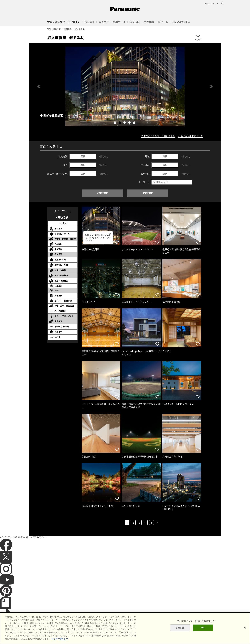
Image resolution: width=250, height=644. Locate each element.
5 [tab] (135, 123)
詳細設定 (180, 628)
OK (203, 628)
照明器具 (68, 29)
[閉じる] (245, 628)
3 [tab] (125, 123)
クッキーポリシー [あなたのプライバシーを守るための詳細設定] (60, 639)
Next (211, 86)
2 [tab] (120, 123)
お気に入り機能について (191, 136)
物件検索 (103, 193)
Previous (39, 86)
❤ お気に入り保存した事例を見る (158, 136)
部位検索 (147, 193)
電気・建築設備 (54, 29)
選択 (83, 156)
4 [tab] (130, 123)
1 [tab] (115, 123)
